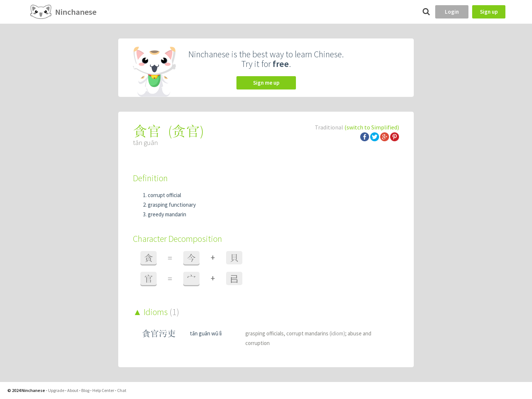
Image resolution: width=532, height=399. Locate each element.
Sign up (489, 12)
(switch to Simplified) (372, 127)
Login (452, 12)
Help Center (103, 390)
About (73, 390)
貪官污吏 (159, 333)
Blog (85, 390)
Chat (122, 390)
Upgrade (56, 390)
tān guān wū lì (206, 333)
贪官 (186, 131)
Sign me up (266, 83)
